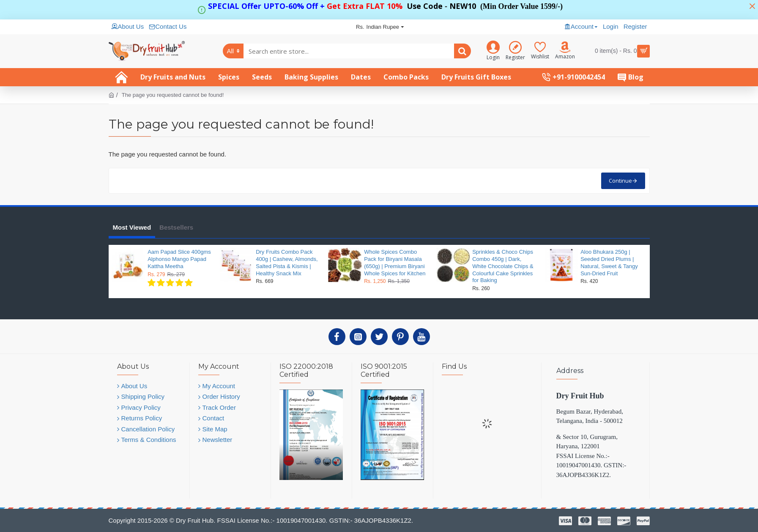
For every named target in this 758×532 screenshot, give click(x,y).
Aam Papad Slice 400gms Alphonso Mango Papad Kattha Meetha (179, 259)
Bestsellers (176, 227)
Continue (620, 181)
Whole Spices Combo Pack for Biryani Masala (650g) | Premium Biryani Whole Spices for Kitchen (395, 263)
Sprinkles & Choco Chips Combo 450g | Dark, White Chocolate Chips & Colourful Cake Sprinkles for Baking (503, 266)
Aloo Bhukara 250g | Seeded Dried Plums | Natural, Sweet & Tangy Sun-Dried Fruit (609, 263)
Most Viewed (132, 227)
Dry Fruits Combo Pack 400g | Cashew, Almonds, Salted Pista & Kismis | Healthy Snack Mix (287, 263)
